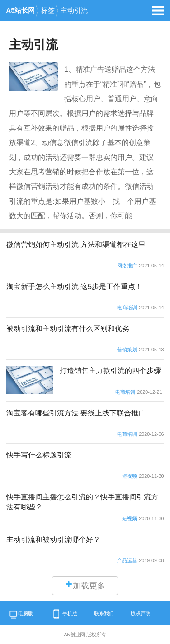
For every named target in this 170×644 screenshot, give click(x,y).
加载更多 (85, 585)
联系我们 (104, 613)
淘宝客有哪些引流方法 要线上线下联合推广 (76, 413)
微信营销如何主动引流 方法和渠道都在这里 (76, 244)
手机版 (64, 614)
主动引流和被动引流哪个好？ (53, 539)
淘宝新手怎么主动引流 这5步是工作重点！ (75, 286)
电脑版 (21, 615)
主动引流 (74, 10)
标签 (48, 10)
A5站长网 (21, 10)
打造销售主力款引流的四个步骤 (110, 370)
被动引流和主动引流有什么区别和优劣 (68, 328)
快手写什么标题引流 (39, 455)
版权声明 (141, 613)
